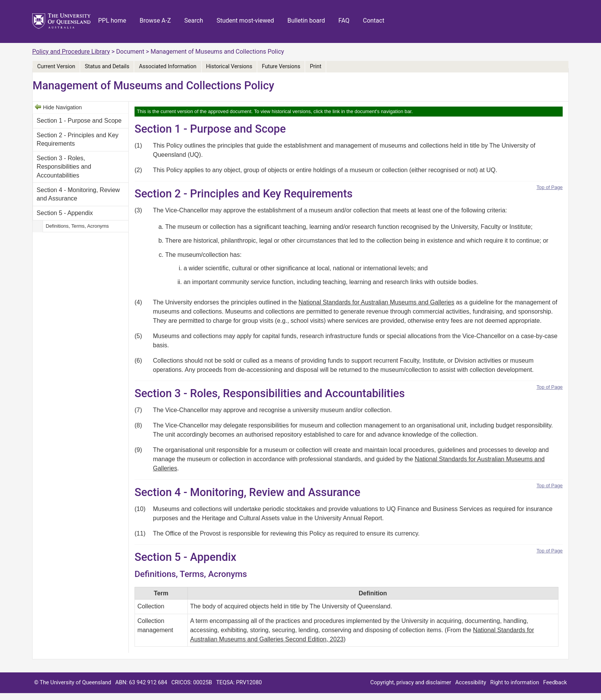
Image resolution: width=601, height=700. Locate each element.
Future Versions (281, 67)
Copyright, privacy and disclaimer (411, 683)
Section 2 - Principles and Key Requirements (78, 139)
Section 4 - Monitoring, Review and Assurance (78, 194)
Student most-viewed (245, 21)
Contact (374, 21)
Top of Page (550, 187)
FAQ (344, 21)
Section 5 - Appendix (65, 213)
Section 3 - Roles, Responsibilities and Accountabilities (64, 167)
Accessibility (471, 683)
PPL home (112, 21)
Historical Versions (229, 67)
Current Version (56, 67)
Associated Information (167, 67)
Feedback (555, 683)
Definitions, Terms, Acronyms (77, 226)
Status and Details (107, 67)
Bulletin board (306, 21)
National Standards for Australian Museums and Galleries (376, 302)
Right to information (515, 683)
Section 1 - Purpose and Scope (79, 121)
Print (315, 67)
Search (194, 21)
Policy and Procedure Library (71, 52)
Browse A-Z (155, 21)
